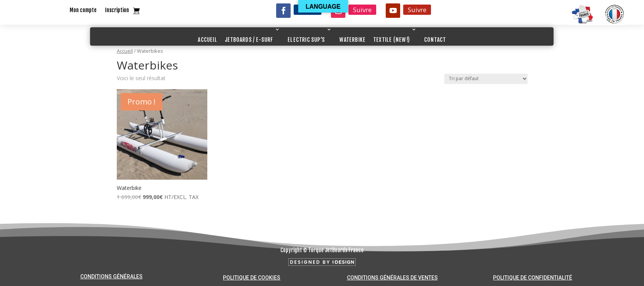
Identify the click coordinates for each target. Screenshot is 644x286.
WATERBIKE (352, 40)
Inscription (117, 10)
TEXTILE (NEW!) (391, 40)
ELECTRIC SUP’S (306, 40)
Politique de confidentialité (533, 278)
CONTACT (435, 40)
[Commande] (486, 79)
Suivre (362, 10)
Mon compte (83, 10)
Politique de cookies (252, 278)
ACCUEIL (208, 40)
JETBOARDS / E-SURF (249, 40)
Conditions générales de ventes (392, 278)
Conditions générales (111, 277)
